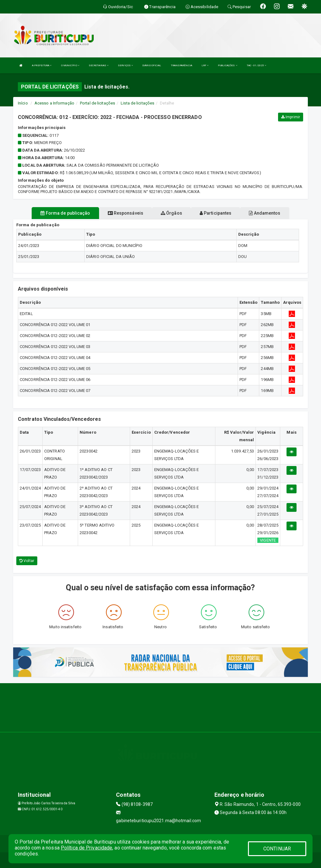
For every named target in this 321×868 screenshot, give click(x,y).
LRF (205, 65)
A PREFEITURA (42, 65)
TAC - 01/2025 (257, 65)
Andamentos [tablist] (265, 213)
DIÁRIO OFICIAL (152, 65)
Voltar (27, 561)
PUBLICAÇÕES (227, 65)
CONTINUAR (277, 849)
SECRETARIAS (99, 65)
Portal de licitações (97, 103)
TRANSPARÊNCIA (182, 65)
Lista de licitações (137, 103)
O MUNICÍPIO (70, 65)
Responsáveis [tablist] (126, 213)
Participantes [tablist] (216, 213)
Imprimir (291, 117)
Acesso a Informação (54, 103)
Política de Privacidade (87, 848)
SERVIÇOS (125, 65)
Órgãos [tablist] (171, 213)
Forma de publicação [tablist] (65, 213)
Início (23, 103)
